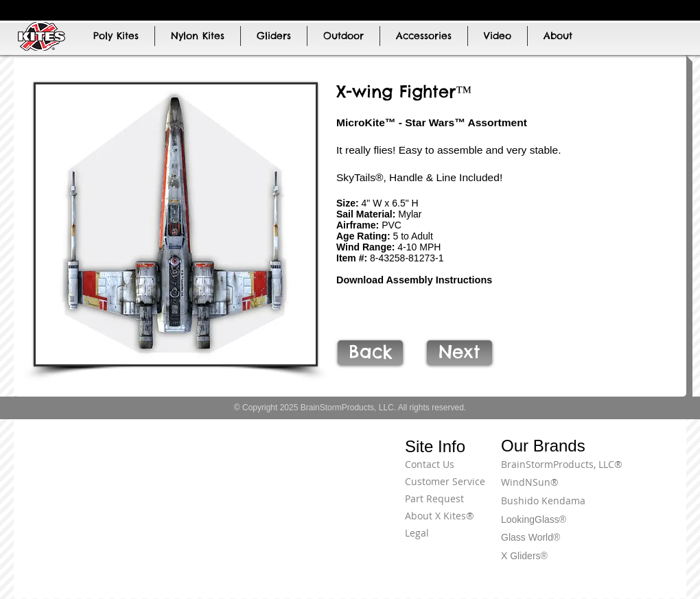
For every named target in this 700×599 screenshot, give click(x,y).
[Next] (459, 353)
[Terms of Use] (635, 472)
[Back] (370, 353)
